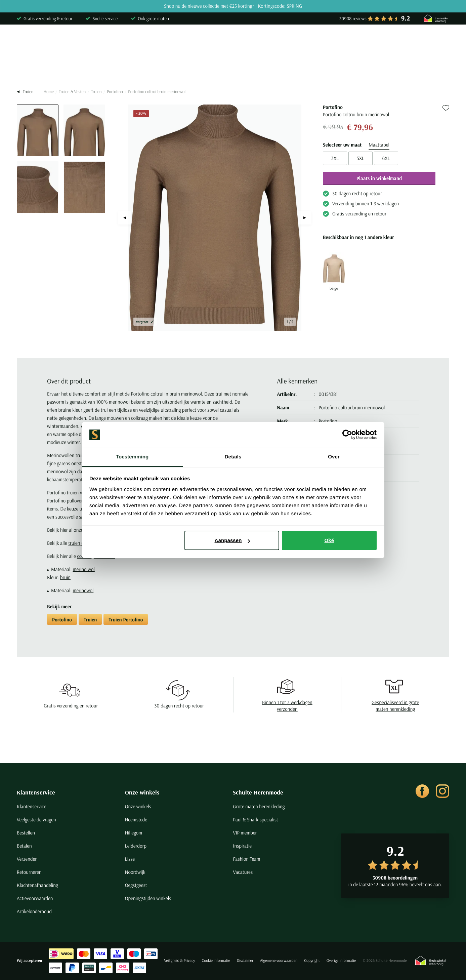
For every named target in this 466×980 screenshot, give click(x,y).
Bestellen (26, 833)
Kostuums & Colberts (205, 69)
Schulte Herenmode (258, 792)
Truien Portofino (126, 620)
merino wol (83, 569)
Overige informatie (341, 961)
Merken (416, 69)
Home (49, 92)
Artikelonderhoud (34, 911)
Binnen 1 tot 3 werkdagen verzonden (287, 706)
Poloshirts (72, 69)
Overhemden (31, 69)
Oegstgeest (136, 885)
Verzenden (27, 859)
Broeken (157, 69)
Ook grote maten (153, 18)
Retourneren (29, 872)
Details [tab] (233, 457)
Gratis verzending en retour (71, 706)
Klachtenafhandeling (37, 885)
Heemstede (136, 820)
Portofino (115, 92)
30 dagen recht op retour (179, 706)
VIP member (245, 833)
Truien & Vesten (115, 69)
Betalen (24, 846)
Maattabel (379, 145)
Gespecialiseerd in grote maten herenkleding (395, 706)
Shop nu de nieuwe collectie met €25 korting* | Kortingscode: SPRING (233, 6)
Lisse (130, 859)
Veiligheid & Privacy (179, 961)
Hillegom (134, 833)
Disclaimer (245, 961)
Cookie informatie (216, 961)
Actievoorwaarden (35, 898)
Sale (388, 69)
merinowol (83, 590)
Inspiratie (242, 846)
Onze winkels (142, 792)
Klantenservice (36, 792)
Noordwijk (135, 872)
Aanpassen (232, 540)
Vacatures (243, 872)
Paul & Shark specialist (255, 820)
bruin (65, 577)
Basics (281, 69)
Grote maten (354, 69)
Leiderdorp (136, 846)
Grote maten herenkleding (259, 806)
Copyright (312, 961)
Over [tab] (334, 457)
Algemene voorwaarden (279, 961)
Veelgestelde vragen (36, 820)
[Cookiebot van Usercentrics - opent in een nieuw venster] (347, 435)
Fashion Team (246, 859)
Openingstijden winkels (148, 898)
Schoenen (314, 69)
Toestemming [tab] (132, 457)
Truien (96, 92)
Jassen (252, 69)
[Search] (363, 41)
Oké (329, 540)
